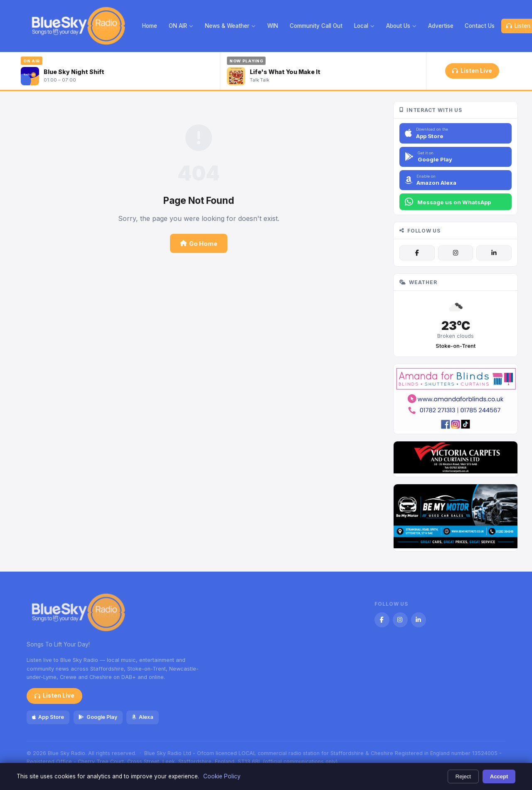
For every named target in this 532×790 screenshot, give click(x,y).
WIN (273, 26)
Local (364, 26)
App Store (48, 717)
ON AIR (181, 26)
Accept (499, 776)
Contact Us (480, 26)
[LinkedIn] (494, 253)
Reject (463, 776)
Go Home (199, 244)
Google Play (98, 717)
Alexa (143, 717)
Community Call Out (316, 26)
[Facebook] (417, 253)
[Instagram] (456, 253)
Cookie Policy (222, 776)
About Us (401, 26)
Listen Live (472, 71)
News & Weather (230, 26)
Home (150, 26)
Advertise (441, 26)
